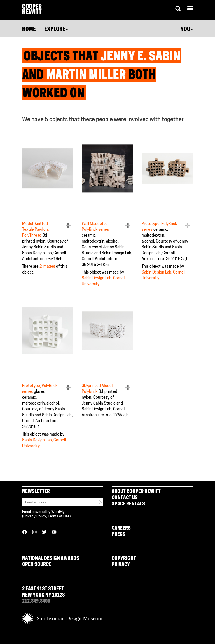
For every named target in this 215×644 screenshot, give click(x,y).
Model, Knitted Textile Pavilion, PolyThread (35, 230)
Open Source (37, 565)
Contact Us (125, 498)
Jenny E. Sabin (141, 57)
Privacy (121, 565)
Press (119, 535)
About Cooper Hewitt (136, 492)
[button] (190, 10)
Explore (56, 30)
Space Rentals (128, 504)
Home (29, 30)
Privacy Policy (35, 516)
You (187, 30)
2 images (47, 267)
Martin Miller (86, 76)
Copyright (124, 559)
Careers (121, 528)
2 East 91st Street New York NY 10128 (43, 592)
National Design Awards (51, 559)
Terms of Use (59, 516)
